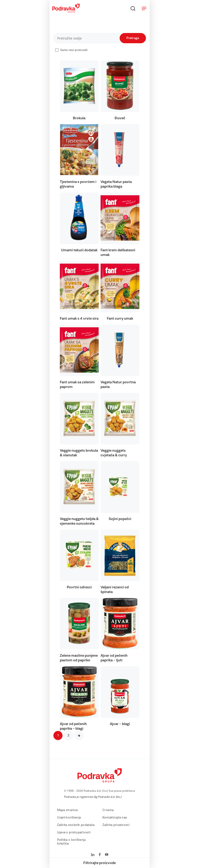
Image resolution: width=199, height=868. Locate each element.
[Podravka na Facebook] (100, 855)
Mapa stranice (67, 810)
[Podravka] (66, 11)
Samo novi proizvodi (74, 50)
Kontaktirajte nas (115, 818)
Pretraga (133, 38)
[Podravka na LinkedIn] (93, 855)
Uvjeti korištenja (69, 818)
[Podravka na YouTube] (107, 855)
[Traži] (133, 8)
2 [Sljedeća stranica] (68, 735)
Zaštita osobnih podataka (76, 825)
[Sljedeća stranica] (79, 735)
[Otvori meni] (144, 8)
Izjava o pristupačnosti (74, 832)
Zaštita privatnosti (116, 825)
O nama (108, 810)
